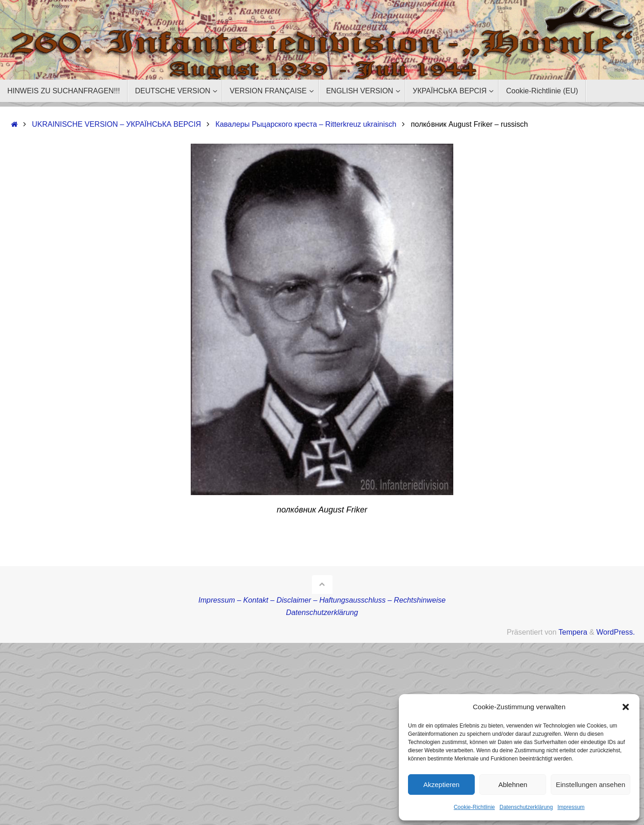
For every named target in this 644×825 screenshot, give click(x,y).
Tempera (573, 632)
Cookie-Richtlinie (474, 807)
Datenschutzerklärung (526, 807)
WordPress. (616, 632)
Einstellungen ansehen (590, 785)
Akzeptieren (441, 785)
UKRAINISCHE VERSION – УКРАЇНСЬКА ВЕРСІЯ (117, 124)
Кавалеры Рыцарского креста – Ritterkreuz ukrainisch (306, 124)
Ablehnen (513, 785)
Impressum (571, 807)
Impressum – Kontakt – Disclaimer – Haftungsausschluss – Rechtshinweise (322, 600)
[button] (626, 707)
